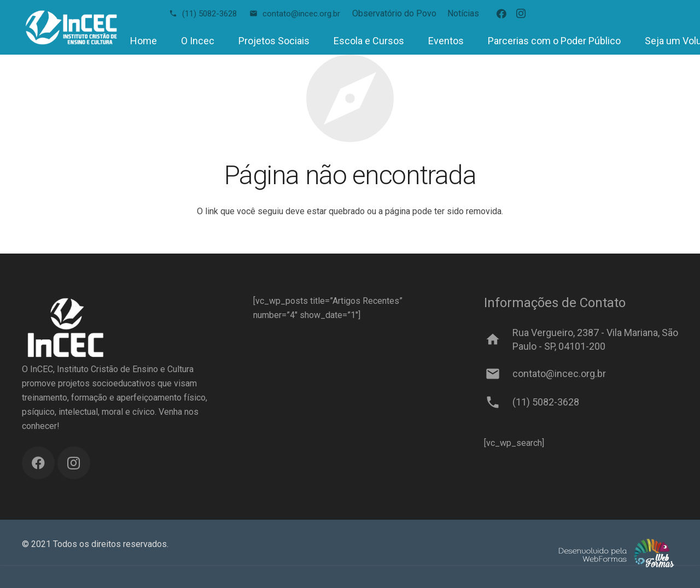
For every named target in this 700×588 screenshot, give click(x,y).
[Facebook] (501, 14)
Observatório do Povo (394, 13)
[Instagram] (521, 14)
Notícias (463, 13)
